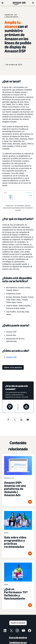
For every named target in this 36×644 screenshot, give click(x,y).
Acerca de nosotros (18, 638)
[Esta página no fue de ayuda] (10, 407)
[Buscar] (33, 3)
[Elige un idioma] (18, 623)
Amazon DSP (11, 357)
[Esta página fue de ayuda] (26, 407)
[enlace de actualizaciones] (13, 367)
